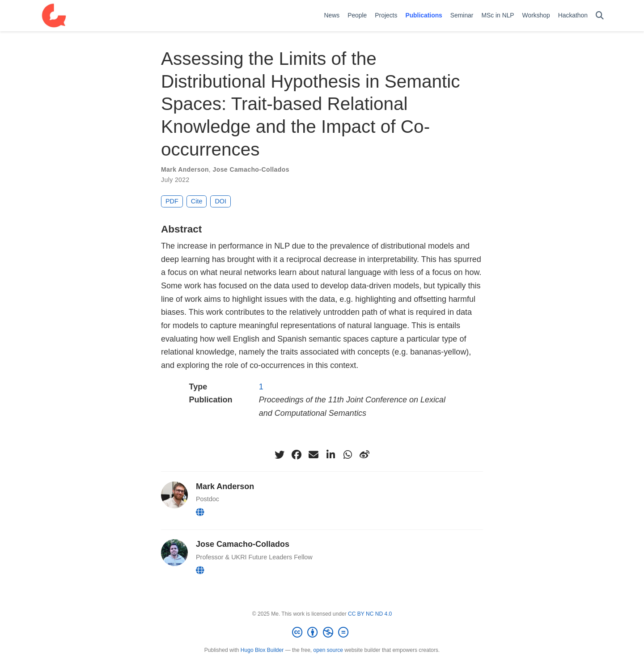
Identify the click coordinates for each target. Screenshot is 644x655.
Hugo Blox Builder (262, 650)
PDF (172, 201)
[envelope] (314, 455)
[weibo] (364, 455)
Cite (197, 201)
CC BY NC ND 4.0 (370, 614)
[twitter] (280, 455)
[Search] (600, 16)
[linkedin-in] (330, 455)
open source (328, 650)
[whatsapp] (347, 455)
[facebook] (297, 455)
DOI (220, 201)
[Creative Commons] (322, 633)
